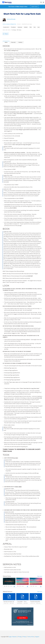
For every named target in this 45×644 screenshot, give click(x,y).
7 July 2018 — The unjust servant (25, 602)
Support (37, 637)
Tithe (31, 27)
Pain (35, 27)
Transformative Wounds (36, 602)
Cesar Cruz (6, 603)
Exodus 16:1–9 (6, 27)
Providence (13, 27)
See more (40, 576)
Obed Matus (20, 603)
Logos (10, 637)
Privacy (24, 637)
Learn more (34, 7)
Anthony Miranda (11, 19)
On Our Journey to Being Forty (9, 24)
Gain (39, 27)
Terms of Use (31, 637)
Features (14, 637)
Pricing (20, 637)
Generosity (20, 27)
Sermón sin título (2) (9, 602)
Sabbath (26, 27)
